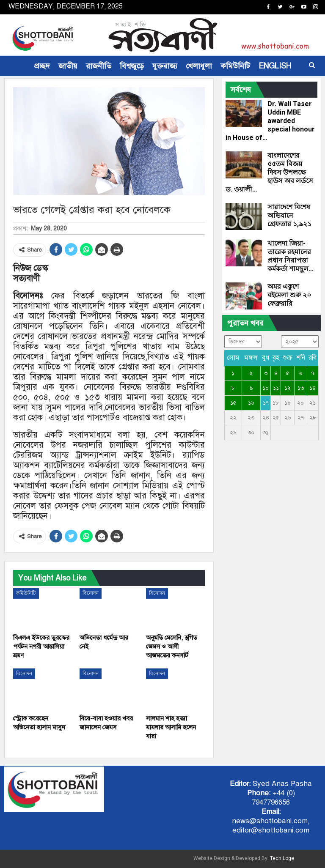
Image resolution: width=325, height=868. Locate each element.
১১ (276, 388)
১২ (288, 388)
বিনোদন (91, 593)
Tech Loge (282, 858)
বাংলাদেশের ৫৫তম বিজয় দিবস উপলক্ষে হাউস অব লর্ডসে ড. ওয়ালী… (269, 172)
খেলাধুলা (199, 66)
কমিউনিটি (235, 66)
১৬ (251, 403)
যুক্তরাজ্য (165, 66)
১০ (266, 388)
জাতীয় (68, 66)
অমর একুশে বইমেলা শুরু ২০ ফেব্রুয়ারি (289, 295)
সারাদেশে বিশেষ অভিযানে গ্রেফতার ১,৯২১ (289, 215)
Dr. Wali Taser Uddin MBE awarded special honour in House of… (270, 121)
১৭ (266, 403)
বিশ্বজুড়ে (132, 66)
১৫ (233, 403)
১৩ (301, 388)
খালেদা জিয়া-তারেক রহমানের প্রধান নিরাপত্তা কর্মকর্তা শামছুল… (291, 256)
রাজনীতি (99, 66)
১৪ (313, 388)
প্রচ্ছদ (42, 66)
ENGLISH (275, 66)
